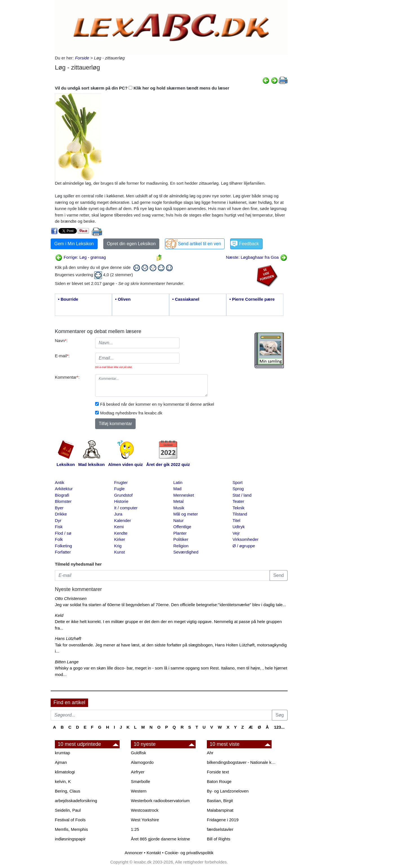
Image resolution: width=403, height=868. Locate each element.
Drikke (61, 514)
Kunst (119, 552)
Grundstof (123, 495)
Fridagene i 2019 (223, 820)
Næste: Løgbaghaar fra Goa (257, 257)
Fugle (119, 489)
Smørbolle (140, 781)
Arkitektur (64, 489)
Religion (181, 546)
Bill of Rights (219, 839)
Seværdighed (186, 552)
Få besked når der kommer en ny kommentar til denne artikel (157, 404)
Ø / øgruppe (244, 546)
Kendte (121, 533)
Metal (179, 501)
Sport (238, 482)
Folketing (63, 546)
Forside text (218, 772)
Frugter (121, 482)
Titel (236, 520)
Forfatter (63, 552)
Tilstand (240, 514)
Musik (179, 508)
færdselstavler (220, 829)
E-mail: (62, 356)
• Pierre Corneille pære (252, 299)
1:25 (135, 829)
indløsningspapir (70, 839)
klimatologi (65, 772)
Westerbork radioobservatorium (160, 801)
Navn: (61, 341)
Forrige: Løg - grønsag (80, 257)
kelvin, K (63, 781)
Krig (118, 546)
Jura (118, 514)
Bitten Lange (67, 662)
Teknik (239, 508)
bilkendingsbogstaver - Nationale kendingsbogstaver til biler (242, 762)
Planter (180, 533)
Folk (59, 539)
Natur (179, 520)
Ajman (61, 762)
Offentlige (182, 527)
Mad (177, 489)
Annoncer (134, 853)
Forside (82, 58)
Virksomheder (245, 539)
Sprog (238, 489)
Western (139, 791)
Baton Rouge (219, 781)
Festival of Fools (70, 820)
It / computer (126, 508)
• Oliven (123, 299)
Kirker (119, 539)
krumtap (62, 753)
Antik (60, 482)
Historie (121, 501)
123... (279, 727)
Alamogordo (142, 762)
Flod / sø (63, 533)
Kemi (119, 527)
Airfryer (138, 772)
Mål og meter (186, 514)
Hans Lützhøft (68, 638)
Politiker (181, 539)
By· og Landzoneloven (228, 791)
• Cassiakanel (186, 299)
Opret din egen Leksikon (131, 244)
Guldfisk (138, 753)
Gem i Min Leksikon (74, 244)
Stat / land (242, 495)
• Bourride (68, 299)
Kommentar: (67, 377)
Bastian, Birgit (220, 801)
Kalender (122, 520)
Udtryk (239, 527)
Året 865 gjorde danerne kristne (160, 839)
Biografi (62, 495)
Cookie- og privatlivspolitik (189, 853)
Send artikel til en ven (199, 244)
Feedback (249, 244)
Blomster (63, 501)
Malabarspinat (220, 810)
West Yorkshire (145, 820)
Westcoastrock (145, 810)
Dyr (58, 520)
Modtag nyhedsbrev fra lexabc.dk (131, 413)
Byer (59, 508)
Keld (59, 615)
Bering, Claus (68, 791)
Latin (178, 482)
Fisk (59, 527)
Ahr (210, 753)
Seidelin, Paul (68, 810)
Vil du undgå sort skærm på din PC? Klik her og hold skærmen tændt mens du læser (142, 88)
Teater (238, 501)
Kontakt (154, 853)
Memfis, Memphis (71, 829)
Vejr (236, 533)
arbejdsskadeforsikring (76, 801)
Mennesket (184, 495)
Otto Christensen (71, 598)
